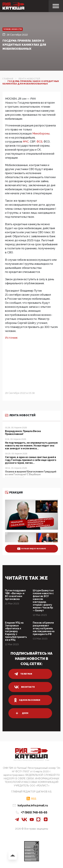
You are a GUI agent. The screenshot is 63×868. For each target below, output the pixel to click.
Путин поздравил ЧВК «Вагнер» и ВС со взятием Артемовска (15, 595)
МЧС (26, 142)
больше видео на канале (32, 549)
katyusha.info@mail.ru (33, 805)
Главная (8, 79)
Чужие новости (13, 29)
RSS (34, 799)
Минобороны (41, 134)
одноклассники (27, 700)
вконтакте (25, 687)
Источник (12, 338)
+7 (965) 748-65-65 (34, 812)
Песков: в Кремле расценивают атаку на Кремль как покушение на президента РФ (44, 628)
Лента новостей (29, 79)
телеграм (23, 674)
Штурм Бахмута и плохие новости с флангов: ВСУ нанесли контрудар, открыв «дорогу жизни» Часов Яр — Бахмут (43, 600)
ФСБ (40, 142)
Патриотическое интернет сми (32, 760)
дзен (21, 713)
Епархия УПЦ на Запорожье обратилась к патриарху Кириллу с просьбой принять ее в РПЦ (16, 631)
